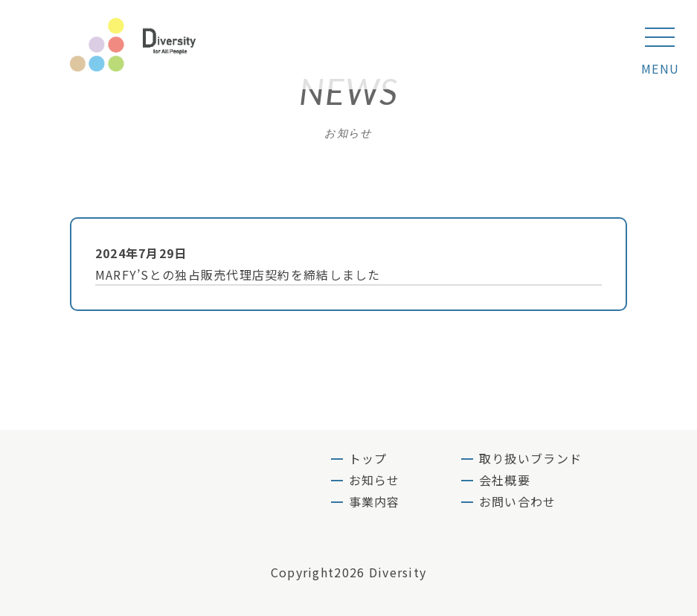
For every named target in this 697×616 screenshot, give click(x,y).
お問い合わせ (518, 501)
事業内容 (375, 501)
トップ (368, 458)
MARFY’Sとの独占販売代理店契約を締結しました (343, 263)
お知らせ (375, 480)
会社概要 (505, 480)
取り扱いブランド (530, 458)
